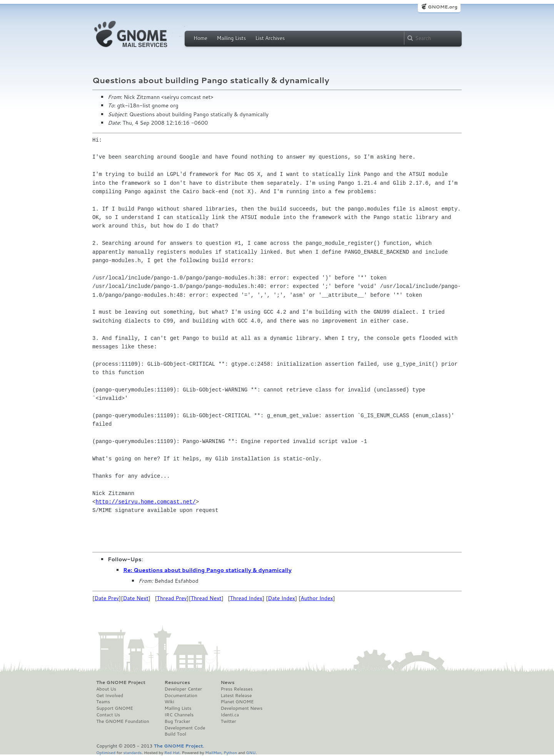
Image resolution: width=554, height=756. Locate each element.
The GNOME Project (121, 682)
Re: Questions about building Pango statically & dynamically (207, 570)
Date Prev (107, 598)
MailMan (213, 752)
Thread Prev (172, 598)
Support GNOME (115, 708)
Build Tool (175, 734)
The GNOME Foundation (123, 721)
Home (200, 38)
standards (132, 752)
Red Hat (172, 752)
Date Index (281, 598)
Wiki (169, 702)
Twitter (228, 721)
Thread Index (246, 598)
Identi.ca (230, 715)
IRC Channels (179, 715)
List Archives (270, 38)
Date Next (135, 598)
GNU (251, 752)
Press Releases (236, 689)
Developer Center (183, 689)
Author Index (317, 598)
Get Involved (110, 696)
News (227, 682)
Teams (103, 702)
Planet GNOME (237, 702)
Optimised (106, 752)
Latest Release (236, 696)
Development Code (185, 728)
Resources (177, 682)
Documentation (181, 696)
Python (230, 752)
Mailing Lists (231, 38)
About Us (106, 689)
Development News (241, 708)
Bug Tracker (178, 721)
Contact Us (108, 715)
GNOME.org (443, 7)
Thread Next (206, 598)
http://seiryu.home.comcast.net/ (145, 502)
